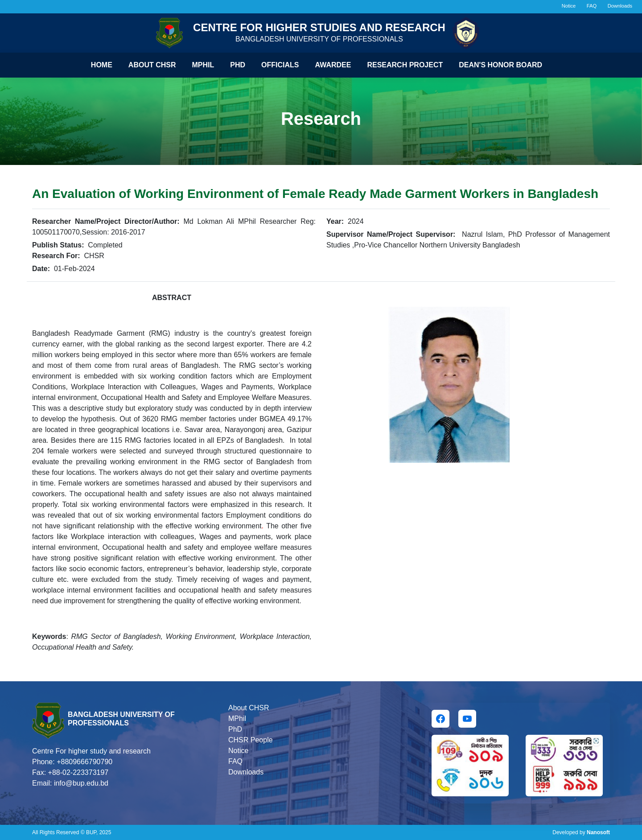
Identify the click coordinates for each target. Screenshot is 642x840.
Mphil (203, 65)
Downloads (620, 6)
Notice (569, 6)
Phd (238, 65)
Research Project (405, 65)
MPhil (237, 719)
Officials (280, 65)
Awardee (333, 65)
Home (102, 65)
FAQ (592, 6)
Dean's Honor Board (500, 65)
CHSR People (251, 740)
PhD (235, 729)
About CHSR (152, 65)
